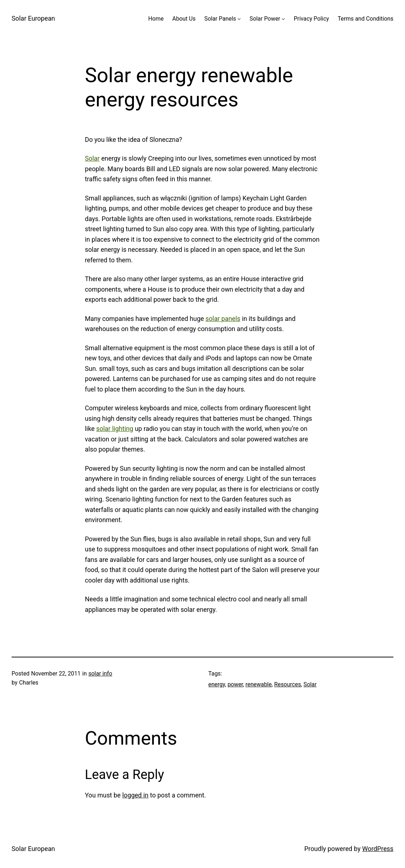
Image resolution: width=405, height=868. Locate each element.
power (235, 684)
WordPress (378, 849)
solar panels (223, 319)
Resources (288, 684)
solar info (100, 674)
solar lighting (115, 429)
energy (217, 684)
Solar (92, 158)
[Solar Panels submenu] (239, 19)
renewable (258, 684)
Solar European (33, 18)
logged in (136, 795)
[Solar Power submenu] (283, 19)
